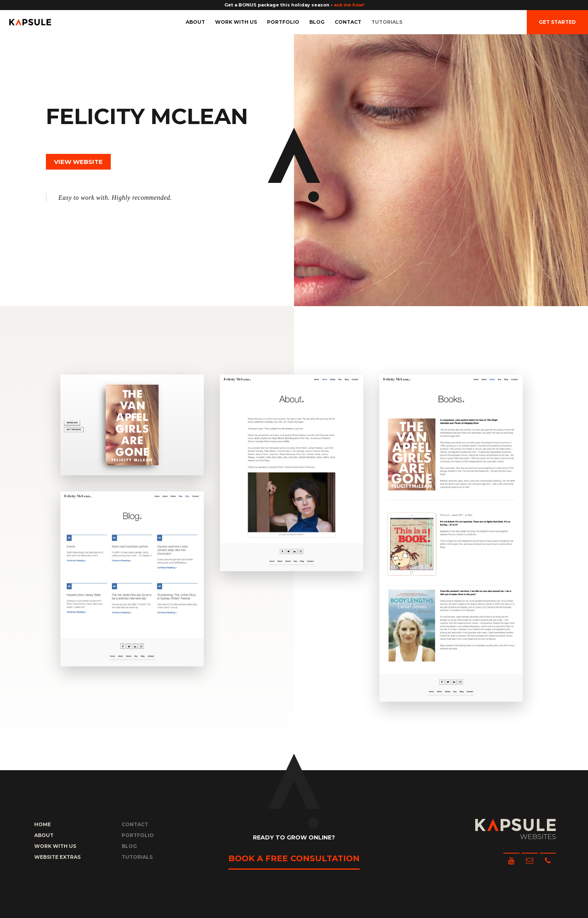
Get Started (557, 22)
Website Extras (57, 857)
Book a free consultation (294, 858)
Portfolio (283, 22)
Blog (317, 22)
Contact (348, 22)
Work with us (236, 22)
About (195, 22)
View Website (78, 162)
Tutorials (387, 22)
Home (42, 824)
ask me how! (349, 5)
